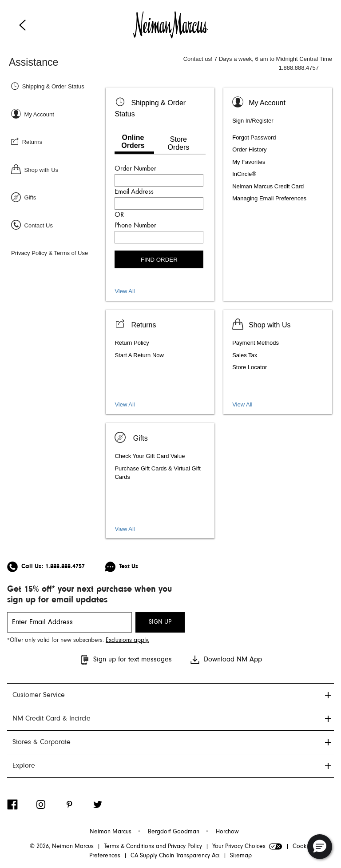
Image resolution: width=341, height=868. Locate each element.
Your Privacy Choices (247, 847)
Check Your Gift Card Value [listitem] (150, 456)
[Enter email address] (159, 203)
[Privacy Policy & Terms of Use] (57, 253)
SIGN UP (160, 622)
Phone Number (135, 226)
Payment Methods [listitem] (256, 343)
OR (119, 215)
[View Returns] (135, 324)
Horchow (227, 832)
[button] (320, 847)
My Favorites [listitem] (249, 162)
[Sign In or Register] (57, 114)
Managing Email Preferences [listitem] (269, 198)
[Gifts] (57, 197)
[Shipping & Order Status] (57, 86)
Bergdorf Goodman (174, 832)
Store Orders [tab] (178, 143)
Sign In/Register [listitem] (253, 121)
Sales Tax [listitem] (245, 355)
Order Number (135, 169)
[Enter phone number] (159, 237)
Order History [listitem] (249, 149)
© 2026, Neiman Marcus (62, 847)
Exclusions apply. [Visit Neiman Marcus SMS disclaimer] (127, 641)
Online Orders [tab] (133, 141)
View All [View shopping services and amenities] (242, 404)
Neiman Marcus (111, 832)
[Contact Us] (57, 225)
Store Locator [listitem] (250, 367)
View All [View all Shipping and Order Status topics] (125, 291)
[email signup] (69, 622)
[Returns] (57, 141)
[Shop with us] (261, 324)
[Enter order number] (159, 180)
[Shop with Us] (57, 169)
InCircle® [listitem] (244, 174)
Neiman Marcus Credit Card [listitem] (268, 186)
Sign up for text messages (125, 660)
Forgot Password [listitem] (254, 137)
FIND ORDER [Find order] (159, 260)
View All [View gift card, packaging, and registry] (125, 529)
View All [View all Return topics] (125, 404)
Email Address (134, 192)
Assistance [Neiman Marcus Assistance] (34, 62)
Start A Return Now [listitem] (139, 355)
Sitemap (241, 856)
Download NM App (226, 660)
